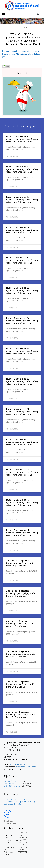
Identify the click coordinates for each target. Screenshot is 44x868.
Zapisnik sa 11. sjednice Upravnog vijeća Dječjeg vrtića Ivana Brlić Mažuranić (21, 715)
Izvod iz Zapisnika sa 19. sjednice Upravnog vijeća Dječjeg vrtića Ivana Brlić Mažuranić (22, 472)
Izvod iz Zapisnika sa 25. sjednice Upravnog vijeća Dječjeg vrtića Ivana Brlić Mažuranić (22, 290)
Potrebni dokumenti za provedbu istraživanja (20, 802)
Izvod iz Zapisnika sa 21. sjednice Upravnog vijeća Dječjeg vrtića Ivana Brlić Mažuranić (22, 412)
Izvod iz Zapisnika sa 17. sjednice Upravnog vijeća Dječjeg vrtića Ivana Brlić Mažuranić (22, 533)
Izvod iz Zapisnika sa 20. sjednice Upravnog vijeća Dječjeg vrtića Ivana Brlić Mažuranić (22, 442)
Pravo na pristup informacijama (15, 799)
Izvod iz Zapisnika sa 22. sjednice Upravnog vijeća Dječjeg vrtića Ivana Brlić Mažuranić (22, 381)
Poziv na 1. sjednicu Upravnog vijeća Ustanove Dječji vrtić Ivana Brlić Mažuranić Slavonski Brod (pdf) (21, 54)
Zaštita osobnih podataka (13, 804)
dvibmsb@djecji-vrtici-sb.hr (19, 764)
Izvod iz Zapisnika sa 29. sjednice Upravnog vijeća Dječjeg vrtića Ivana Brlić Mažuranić (22, 169)
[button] (4, 14)
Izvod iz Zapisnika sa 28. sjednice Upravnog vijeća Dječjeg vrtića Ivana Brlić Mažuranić (22, 200)
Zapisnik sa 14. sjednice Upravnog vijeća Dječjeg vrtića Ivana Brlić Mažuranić (21, 624)
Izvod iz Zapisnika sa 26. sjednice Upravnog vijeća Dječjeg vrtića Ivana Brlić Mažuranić (22, 260)
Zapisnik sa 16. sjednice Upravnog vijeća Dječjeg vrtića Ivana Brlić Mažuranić (21, 563)
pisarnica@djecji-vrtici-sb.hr (26, 767)
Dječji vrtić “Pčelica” (11, 784)
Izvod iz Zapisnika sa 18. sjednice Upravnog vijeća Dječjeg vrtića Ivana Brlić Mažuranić (22, 503)
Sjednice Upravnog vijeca (22, 126)
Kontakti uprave (14, 828)
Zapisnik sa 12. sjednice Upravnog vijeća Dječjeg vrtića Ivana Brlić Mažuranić (21, 684)
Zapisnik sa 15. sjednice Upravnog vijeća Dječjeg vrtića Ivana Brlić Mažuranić (21, 593)
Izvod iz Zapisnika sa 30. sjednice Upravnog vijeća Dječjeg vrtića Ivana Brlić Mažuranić (22, 139)
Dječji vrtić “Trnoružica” (12, 786)
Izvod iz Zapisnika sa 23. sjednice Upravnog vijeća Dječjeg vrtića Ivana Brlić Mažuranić (22, 351)
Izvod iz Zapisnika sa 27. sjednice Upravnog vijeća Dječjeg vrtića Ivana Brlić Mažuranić (22, 230)
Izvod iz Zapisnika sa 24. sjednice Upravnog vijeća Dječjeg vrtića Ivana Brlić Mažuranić (22, 321)
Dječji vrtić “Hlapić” (10, 781)
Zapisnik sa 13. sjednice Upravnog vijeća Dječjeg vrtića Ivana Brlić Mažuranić (21, 654)
